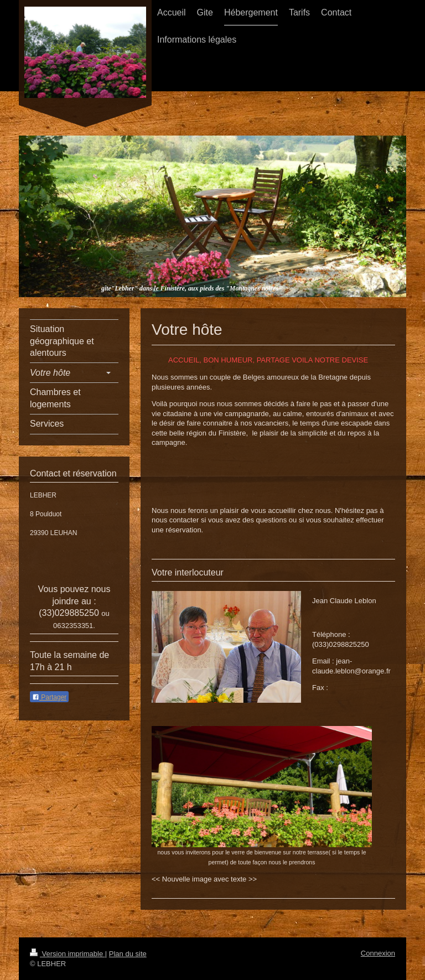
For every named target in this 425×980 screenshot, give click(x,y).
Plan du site (128, 954)
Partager (49, 697)
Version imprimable (68, 954)
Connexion (378, 953)
